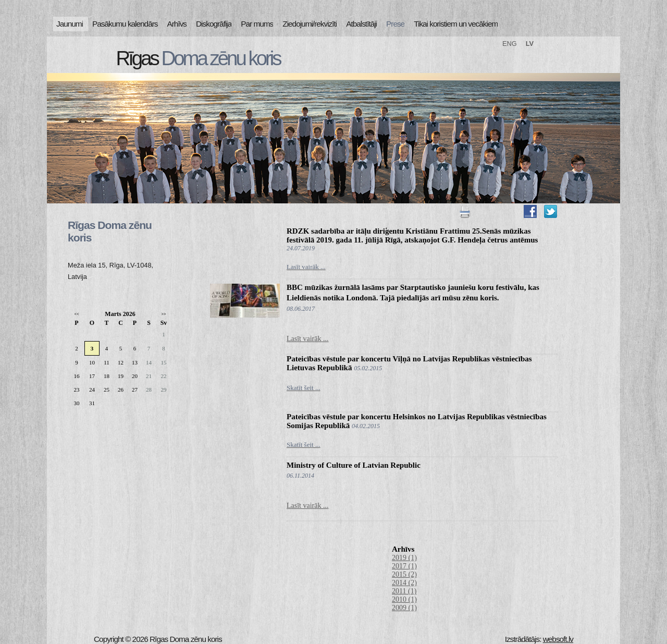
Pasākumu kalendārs (125, 24)
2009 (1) (404, 608)
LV (530, 44)
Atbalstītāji (361, 24)
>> (163, 314)
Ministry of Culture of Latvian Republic (354, 465)
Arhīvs (177, 24)
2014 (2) (404, 583)
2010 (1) (404, 599)
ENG (510, 44)
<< (76, 314)
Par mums (257, 24)
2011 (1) (404, 591)
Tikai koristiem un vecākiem (456, 24)
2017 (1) (404, 566)
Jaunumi (70, 24)
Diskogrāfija (214, 24)
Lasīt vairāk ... (307, 339)
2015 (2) (404, 574)
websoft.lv (558, 639)
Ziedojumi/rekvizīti (310, 24)
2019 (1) (404, 558)
